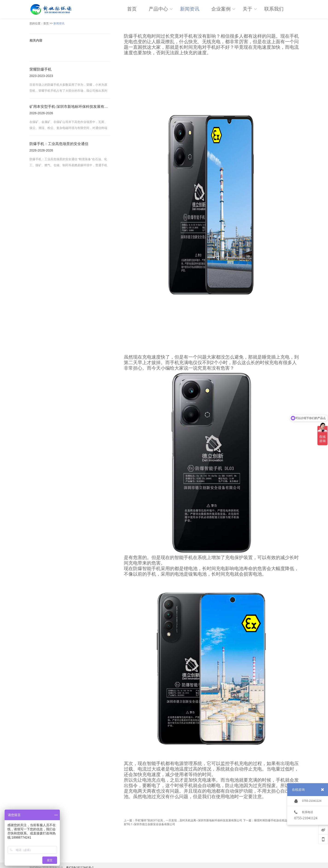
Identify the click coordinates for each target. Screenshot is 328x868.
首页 (46, 23)
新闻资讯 (59, 23)
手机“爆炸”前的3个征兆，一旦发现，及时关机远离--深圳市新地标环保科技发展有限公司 (189, 820)
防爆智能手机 (147, 568)
